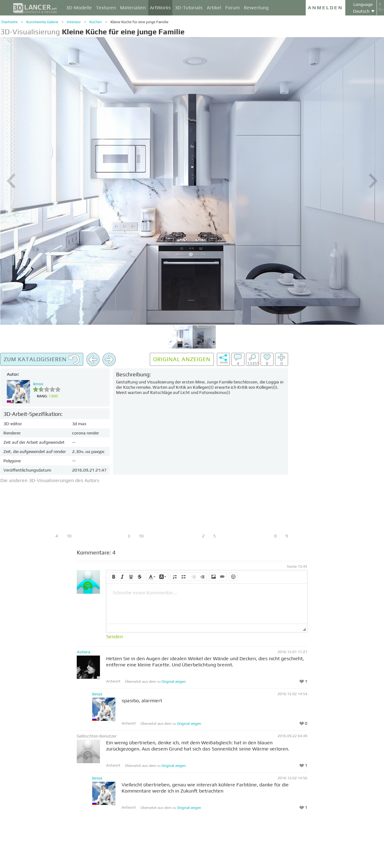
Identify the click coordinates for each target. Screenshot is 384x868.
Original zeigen (174, 682)
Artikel (214, 8)
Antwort (113, 681)
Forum (233, 8)
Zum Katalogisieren (42, 360)
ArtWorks (160, 8)
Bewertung (256, 8)
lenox (38, 384)
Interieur (74, 22)
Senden (114, 637)
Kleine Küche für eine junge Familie (139, 22)
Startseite (9, 22)
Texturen (106, 8)
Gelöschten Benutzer (97, 736)
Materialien (133, 8)
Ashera (84, 652)
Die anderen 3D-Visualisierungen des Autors (50, 480)
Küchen (96, 22)
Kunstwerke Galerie (42, 22)
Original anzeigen (182, 359)
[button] (114, 577)
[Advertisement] (338, 446)
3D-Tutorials (189, 8)
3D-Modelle (79, 8)
